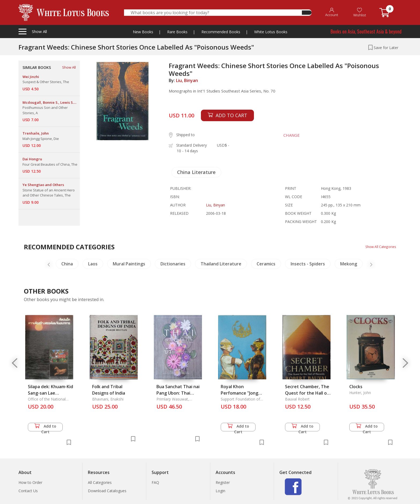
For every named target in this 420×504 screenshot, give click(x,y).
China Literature (196, 172)
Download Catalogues (107, 491)
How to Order (30, 482)
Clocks (356, 387)
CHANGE (287, 135)
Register (223, 482)
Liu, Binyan (187, 80)
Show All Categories (379, 247)
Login (220, 491)
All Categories (100, 482)
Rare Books (177, 32)
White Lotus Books (271, 32)
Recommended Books (221, 32)
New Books (143, 32)
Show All (69, 67)
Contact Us (28, 491)
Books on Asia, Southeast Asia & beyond (366, 31)
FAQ (155, 482)
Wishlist (360, 12)
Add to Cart (45, 427)
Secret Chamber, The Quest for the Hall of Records (307, 393)
